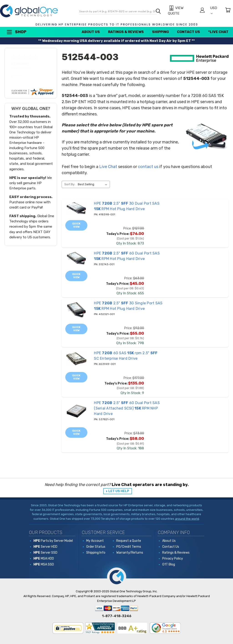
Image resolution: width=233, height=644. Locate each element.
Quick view (76, 225)
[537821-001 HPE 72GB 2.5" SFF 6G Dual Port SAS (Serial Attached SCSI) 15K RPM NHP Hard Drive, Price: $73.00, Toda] (76, 411)
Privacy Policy (173, 559)
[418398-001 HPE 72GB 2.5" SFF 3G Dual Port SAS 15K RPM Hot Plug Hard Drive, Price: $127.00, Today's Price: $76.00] (76, 208)
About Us (91, 32)
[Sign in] (202, 11)
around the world (187, 519)
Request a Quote (129, 541)
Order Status (96, 547)
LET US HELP (119, 491)
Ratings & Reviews (126, 32)
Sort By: (70, 184)
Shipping (160, 32)
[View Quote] (181, 11)
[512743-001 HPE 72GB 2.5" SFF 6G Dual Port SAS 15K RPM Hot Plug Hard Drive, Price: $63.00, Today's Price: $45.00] (76, 258)
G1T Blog (169, 564)
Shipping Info (96, 553)
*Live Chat (218, 32)
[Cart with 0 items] (228, 11)
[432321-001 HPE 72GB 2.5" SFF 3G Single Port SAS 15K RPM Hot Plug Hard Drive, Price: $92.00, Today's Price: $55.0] (76, 310)
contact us (148, 167)
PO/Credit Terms (129, 547)
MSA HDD (44, 559)
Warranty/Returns (130, 553)
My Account (95, 541)
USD (214, 10)
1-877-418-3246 (117, 616)
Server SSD (45, 553)
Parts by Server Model (53, 541)
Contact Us (189, 32)
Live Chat (108, 167)
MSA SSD (44, 564)
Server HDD (45, 547)
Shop (16, 32)
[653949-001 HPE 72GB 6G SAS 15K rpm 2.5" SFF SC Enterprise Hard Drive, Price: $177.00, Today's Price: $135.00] (76, 359)
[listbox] (93, 184)
